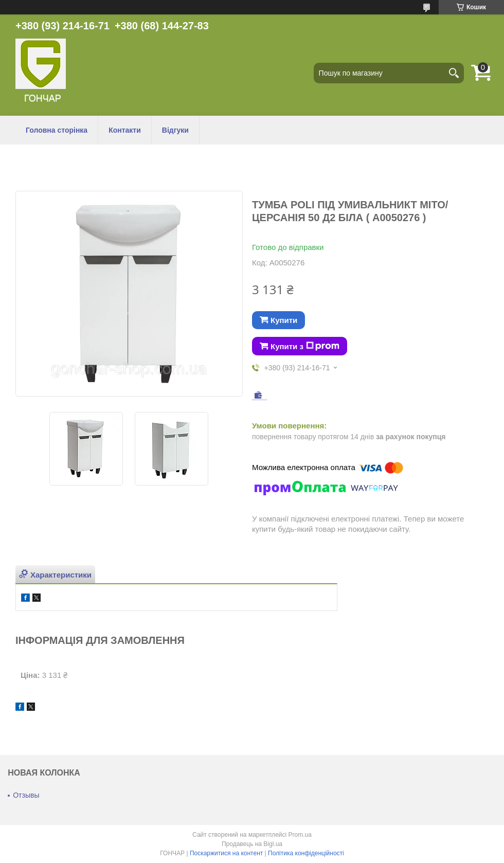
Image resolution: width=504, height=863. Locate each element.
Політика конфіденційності (306, 853)
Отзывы (26, 795)
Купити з (305, 346)
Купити (284, 320)
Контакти (125, 130)
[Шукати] (454, 73)
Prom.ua (300, 835)
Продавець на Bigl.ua (252, 844)
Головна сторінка (57, 130)
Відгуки (175, 130)
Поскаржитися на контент (226, 853)
